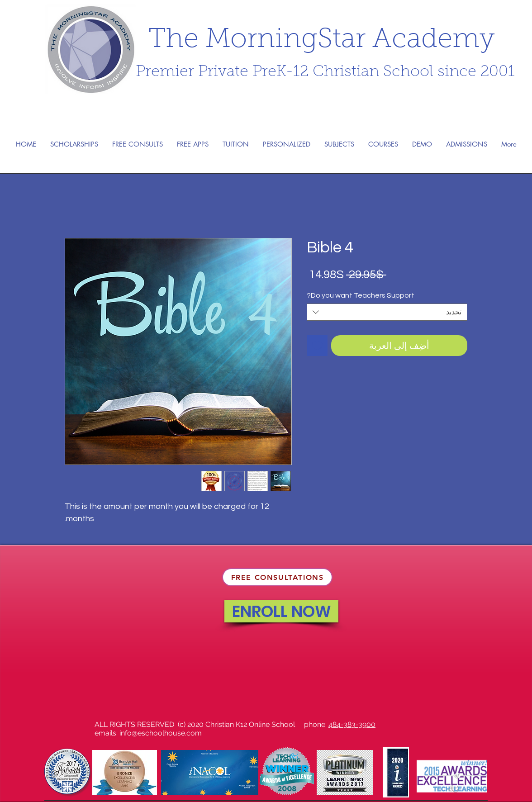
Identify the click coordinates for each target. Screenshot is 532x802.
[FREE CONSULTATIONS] (277, 577)
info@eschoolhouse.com (161, 733)
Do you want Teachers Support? (361, 295)
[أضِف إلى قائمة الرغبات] (317, 346)
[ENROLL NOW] (281, 611)
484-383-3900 (352, 724)
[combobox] (387, 312)
